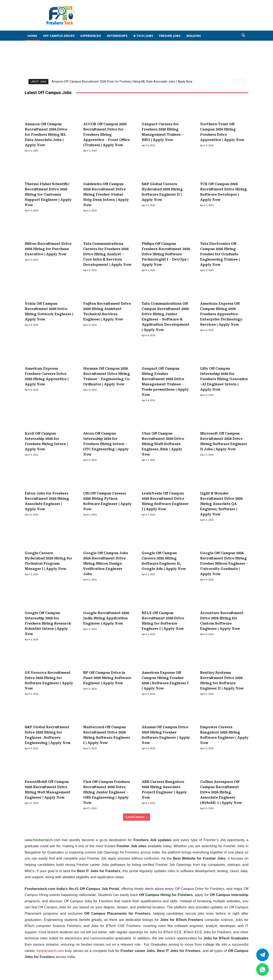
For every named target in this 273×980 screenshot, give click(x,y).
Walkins (194, 36)
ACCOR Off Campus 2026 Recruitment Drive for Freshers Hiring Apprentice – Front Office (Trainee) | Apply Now (107, 135)
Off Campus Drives (59, 36)
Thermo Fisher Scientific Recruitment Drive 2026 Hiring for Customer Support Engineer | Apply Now (48, 194)
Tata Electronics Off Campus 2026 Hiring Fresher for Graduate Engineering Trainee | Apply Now (220, 254)
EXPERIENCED (91, 36)
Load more (137, 817)
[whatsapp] (263, 970)
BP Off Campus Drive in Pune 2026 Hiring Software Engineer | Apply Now (107, 678)
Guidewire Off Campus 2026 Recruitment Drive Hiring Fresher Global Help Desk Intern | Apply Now (106, 194)
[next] (242, 82)
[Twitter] (263, 955)
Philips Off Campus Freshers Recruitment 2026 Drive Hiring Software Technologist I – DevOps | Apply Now (166, 254)
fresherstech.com (50, 951)
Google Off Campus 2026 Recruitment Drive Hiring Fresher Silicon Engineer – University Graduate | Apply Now (224, 564)
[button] (243, 36)
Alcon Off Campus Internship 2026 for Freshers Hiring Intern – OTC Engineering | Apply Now (106, 444)
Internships (117, 36)
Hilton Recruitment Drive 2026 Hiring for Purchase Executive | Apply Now (48, 249)
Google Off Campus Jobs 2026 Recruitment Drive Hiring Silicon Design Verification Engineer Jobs (106, 564)
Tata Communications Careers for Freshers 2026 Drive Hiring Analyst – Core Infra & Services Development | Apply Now (107, 254)
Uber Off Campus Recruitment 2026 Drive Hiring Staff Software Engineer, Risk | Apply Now (163, 444)
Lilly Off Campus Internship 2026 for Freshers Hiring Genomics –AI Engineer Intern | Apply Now (224, 379)
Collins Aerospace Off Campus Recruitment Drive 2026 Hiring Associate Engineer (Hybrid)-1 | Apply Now (221, 792)
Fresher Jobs (170, 36)
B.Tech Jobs (143, 36)
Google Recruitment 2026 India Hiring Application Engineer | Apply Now (106, 618)
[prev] (235, 82)
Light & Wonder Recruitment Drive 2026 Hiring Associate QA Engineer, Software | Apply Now (221, 504)
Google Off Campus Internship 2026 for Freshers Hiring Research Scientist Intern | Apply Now (48, 623)
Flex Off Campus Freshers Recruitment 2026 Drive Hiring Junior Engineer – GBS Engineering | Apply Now (107, 792)
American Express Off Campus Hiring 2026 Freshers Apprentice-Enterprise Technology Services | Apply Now (221, 314)
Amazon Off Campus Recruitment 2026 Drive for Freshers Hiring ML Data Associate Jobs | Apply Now (122, 81)
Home (32, 36)
